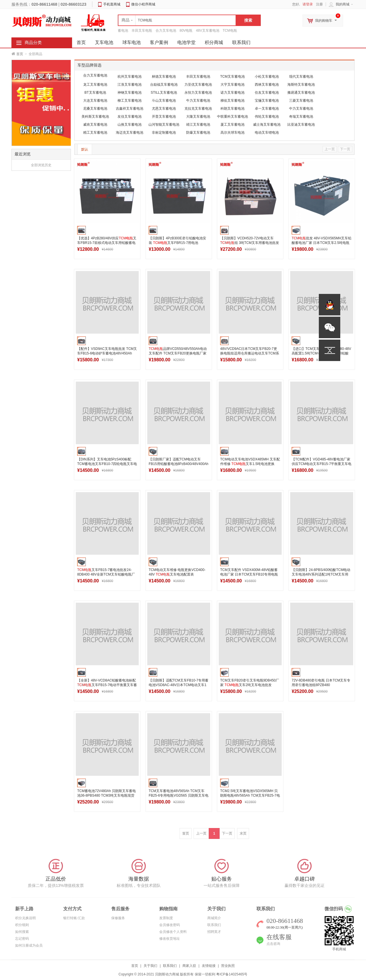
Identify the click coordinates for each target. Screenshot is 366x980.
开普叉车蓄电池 (164, 117)
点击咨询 (273, 944)
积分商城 (214, 42)
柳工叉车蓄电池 (130, 101)
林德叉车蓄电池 (164, 77)
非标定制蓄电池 (164, 133)
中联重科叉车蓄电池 (232, 117)
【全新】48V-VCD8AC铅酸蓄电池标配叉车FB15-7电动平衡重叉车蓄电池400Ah (107, 685)
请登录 (308, 4)
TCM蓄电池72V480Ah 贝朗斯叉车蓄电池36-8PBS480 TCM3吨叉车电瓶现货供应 (107, 795)
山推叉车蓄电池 (130, 125)
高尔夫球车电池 (232, 133)
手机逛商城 (112, 4)
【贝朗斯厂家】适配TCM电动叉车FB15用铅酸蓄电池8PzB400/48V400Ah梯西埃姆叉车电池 (179, 464)
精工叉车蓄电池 (95, 133)
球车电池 (132, 42)
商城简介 (214, 918)
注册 (319, 4)
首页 (20, 54)
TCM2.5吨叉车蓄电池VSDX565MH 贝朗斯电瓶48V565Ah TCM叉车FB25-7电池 (250, 795)
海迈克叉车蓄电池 (130, 133)
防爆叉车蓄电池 (198, 133)
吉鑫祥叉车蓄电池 (130, 109)
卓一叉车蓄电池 (267, 109)
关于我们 (150, 966)
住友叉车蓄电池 (267, 93)
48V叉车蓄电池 (207, 31)
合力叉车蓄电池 (95, 75)
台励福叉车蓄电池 (164, 85)
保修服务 (118, 918)
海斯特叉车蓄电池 (301, 85)
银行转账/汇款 (74, 918)
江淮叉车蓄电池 (130, 85)
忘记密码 (22, 939)
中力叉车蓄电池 (301, 109)
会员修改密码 (170, 925)
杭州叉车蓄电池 (130, 77)
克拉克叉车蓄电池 (198, 109)
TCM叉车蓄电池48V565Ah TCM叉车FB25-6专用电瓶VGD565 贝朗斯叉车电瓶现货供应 (179, 795)
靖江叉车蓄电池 (198, 125)
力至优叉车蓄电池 (198, 85)
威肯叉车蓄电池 (95, 125)
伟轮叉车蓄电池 (267, 117)
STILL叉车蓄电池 (164, 93)
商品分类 (33, 43)
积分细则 (22, 925)
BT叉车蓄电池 (95, 93)
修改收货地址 (170, 939)
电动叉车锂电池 (267, 133)
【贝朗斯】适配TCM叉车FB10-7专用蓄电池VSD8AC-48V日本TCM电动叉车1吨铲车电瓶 (179, 685)
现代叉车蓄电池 (301, 77)
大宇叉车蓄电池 (232, 85)
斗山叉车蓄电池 (164, 101)
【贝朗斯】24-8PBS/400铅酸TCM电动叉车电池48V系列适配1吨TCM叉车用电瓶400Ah (321, 574)
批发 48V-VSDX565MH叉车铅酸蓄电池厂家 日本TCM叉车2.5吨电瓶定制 (322, 243)
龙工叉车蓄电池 (95, 85)
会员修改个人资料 (173, 932)
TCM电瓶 (230, 31)
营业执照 (228, 966)
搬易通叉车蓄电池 (301, 93)
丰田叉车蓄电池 (198, 77)
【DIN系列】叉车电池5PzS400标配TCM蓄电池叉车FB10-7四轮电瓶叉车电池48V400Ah (107, 464)
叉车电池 (104, 42)
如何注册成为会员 (29, 945)
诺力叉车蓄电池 (232, 93)
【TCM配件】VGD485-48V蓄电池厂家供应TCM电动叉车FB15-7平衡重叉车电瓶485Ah (322, 464)
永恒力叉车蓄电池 (198, 93)
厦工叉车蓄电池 (232, 125)
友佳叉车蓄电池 (130, 117)
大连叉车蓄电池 (95, 101)
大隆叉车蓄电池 (198, 117)
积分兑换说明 (25, 918)
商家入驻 (189, 966)
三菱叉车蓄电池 (301, 101)
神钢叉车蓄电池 (130, 93)
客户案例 (159, 42)
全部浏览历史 (41, 165)
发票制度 (166, 918)
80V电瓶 (186, 31)
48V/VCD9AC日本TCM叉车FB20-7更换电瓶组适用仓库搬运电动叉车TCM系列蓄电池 (250, 353)
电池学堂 (186, 42)
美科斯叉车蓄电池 (95, 117)
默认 (85, 149)
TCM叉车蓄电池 (232, 77)
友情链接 (209, 966)
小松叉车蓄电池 (267, 77)
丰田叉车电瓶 (142, 31)
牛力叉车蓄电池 (198, 101)
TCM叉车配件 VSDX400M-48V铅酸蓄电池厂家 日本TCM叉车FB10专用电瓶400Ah (249, 574)
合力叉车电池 (166, 31)
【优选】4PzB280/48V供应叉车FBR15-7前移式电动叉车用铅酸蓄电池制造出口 (107, 243)
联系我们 (241, 42)
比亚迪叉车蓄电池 (301, 125)
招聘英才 (214, 932)
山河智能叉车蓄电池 (164, 125)
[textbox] (177, 20)
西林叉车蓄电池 (267, 85)
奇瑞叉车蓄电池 (301, 117)
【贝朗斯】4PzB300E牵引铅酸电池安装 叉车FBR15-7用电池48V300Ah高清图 (177, 243)
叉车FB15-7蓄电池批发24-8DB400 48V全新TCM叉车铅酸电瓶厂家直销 (106, 574)
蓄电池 (123, 31)
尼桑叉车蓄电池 (95, 109)
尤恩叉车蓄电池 (164, 109)
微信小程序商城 (143, 4)
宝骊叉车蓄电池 (267, 101)
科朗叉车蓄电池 (232, 109)
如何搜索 (22, 932)
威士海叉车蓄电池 (267, 125)
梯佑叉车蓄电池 (232, 101)
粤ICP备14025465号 (232, 974)
